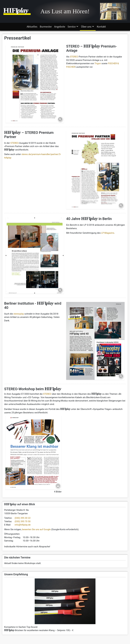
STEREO (74, 57)
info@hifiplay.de (23, 525)
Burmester (46, 27)
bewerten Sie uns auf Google (36, 529)
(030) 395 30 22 (23, 518)
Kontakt (101, 27)
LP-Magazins (108, 233)
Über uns (88, 27)
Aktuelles (32, 27)
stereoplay (19, 314)
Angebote (60, 27)
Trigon (98, 63)
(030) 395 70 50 (23, 521)
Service (73, 27)
